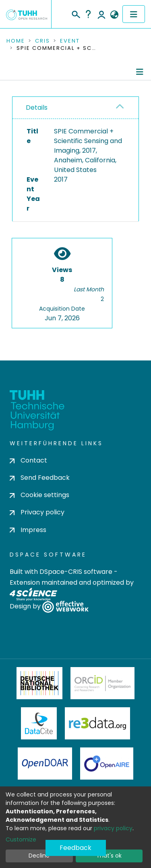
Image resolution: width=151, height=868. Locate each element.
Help (88, 14)
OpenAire (107, 764)
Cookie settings (39, 495)
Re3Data (97, 723)
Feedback (75, 848)
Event (70, 41)
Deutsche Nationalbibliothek (39, 683)
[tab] (75, 108)
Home (16, 41)
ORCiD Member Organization (103, 683)
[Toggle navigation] (134, 14)
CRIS (42, 41)
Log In (101, 14)
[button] (114, 15)
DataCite (39, 723)
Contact (28, 460)
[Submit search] (75, 13)
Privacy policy (37, 512)
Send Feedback (40, 478)
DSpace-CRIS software (76, 572)
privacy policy (113, 828)
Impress (28, 530)
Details (37, 107)
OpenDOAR (45, 764)
